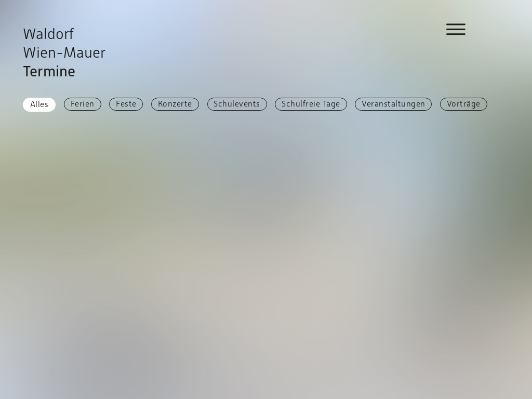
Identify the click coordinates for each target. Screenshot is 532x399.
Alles (39, 104)
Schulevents (237, 104)
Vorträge (464, 104)
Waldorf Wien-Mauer (64, 52)
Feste (126, 104)
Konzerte (175, 104)
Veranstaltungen (394, 104)
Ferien (83, 104)
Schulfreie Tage (311, 104)
